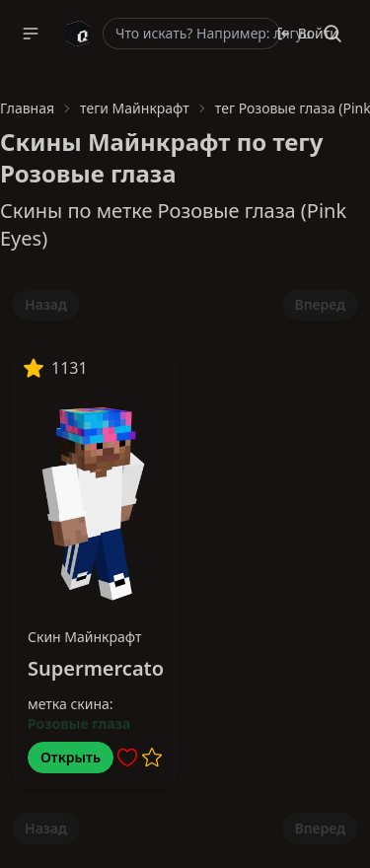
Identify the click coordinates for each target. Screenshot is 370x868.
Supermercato (96, 668)
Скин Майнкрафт (85, 637)
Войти (307, 33)
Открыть (71, 757)
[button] (31, 34)
